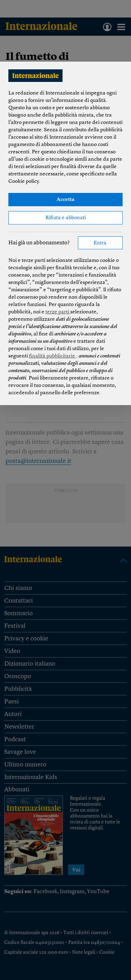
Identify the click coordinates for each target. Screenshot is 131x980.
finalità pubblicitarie (53, 356)
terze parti (58, 312)
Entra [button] (100, 243)
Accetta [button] (65, 200)
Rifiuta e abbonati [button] (66, 218)
